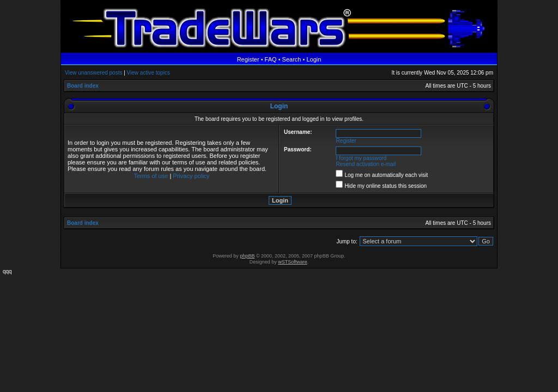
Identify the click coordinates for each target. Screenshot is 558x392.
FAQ (271, 59)
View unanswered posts (93, 73)
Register (248, 59)
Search (292, 59)
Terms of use (151, 176)
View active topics (148, 73)
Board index (83, 86)
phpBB (247, 256)
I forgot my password (362, 158)
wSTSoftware (293, 262)
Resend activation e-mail (366, 164)
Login (314, 59)
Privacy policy (191, 176)
